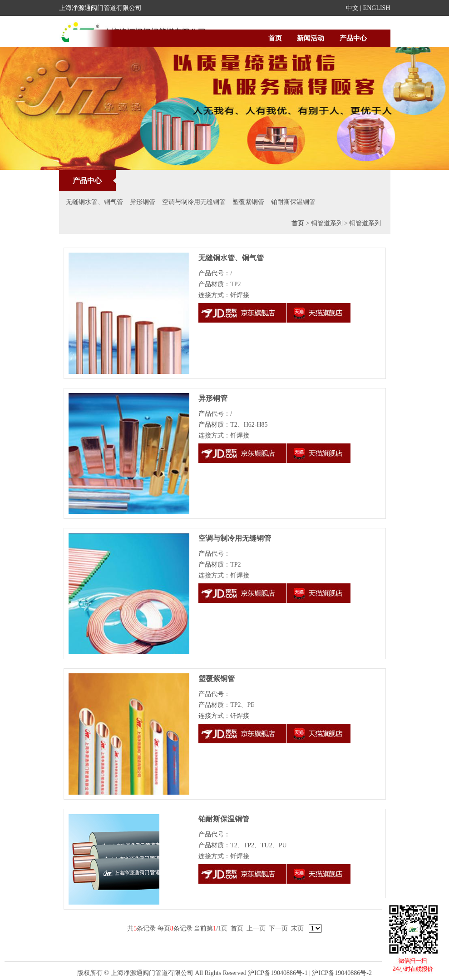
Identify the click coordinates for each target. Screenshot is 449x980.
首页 (275, 38)
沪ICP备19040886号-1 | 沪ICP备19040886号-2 (310, 973)
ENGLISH (377, 8)
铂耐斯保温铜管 (293, 202)
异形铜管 (143, 202)
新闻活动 (311, 38)
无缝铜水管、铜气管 (94, 202)
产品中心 (353, 38)
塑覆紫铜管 (248, 202)
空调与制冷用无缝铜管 (194, 202)
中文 (352, 8)
